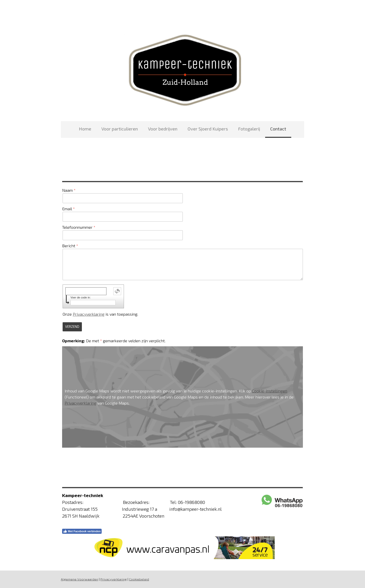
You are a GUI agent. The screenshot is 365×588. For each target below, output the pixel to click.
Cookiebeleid (139, 579)
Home (85, 129)
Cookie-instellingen (270, 391)
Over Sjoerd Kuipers (208, 129)
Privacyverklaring (89, 314)
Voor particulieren (120, 129)
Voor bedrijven (163, 129)
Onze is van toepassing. (100, 314)
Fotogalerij (249, 129)
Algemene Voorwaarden (79, 579)
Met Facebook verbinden (82, 531)
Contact (278, 129)
